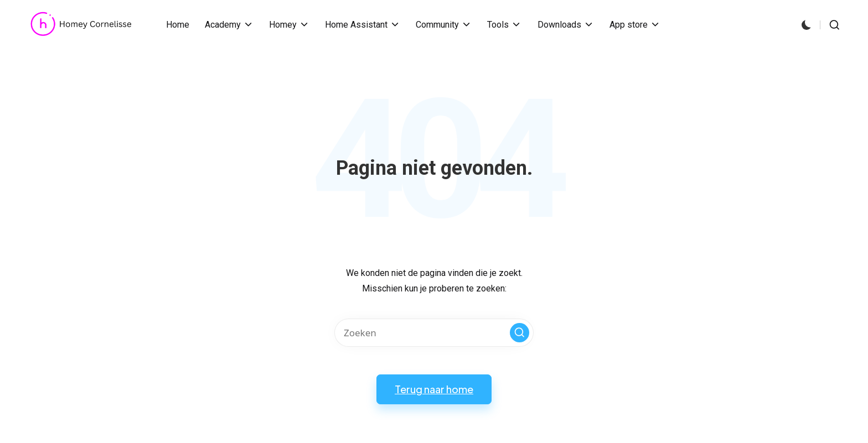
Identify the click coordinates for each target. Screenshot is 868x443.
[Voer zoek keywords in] (434, 333)
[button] (520, 333)
